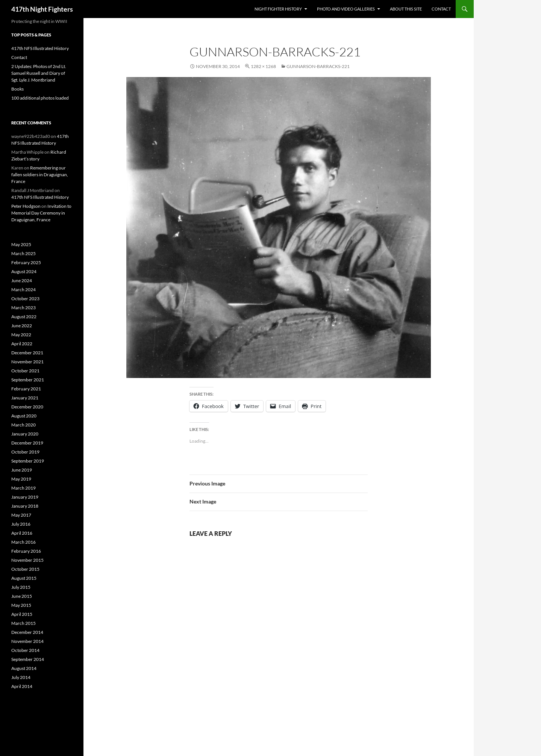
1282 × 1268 (263, 66)
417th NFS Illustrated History (40, 48)
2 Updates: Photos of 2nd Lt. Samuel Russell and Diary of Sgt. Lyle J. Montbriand (39, 73)
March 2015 (23, 623)
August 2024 (24, 271)
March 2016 (23, 542)
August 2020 (24, 416)
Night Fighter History (278, 9)
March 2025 (23, 253)
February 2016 (26, 551)
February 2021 (26, 389)
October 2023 (25, 299)
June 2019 (22, 470)
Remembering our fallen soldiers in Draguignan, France (40, 175)
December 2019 (27, 443)
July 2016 (21, 524)
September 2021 (28, 380)
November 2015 (27, 560)
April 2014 (22, 686)
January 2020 (25, 434)
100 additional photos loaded (40, 98)
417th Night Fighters (42, 9)
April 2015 (22, 614)
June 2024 (22, 280)
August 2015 (24, 578)
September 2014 (28, 659)
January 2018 (25, 506)
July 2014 (21, 677)
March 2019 (23, 488)
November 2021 (27, 362)
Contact (441, 9)
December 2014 (27, 632)
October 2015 (25, 569)
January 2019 (25, 497)
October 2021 (25, 371)
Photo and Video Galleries (346, 9)
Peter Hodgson (26, 206)
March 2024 (23, 290)
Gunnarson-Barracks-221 (318, 66)
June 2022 (22, 326)
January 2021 (25, 398)
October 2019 (25, 452)
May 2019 (21, 479)
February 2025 (26, 262)
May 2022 (21, 335)
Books (17, 89)
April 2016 (22, 533)
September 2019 (28, 461)
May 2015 (21, 605)
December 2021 (27, 353)
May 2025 (21, 244)
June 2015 (22, 596)
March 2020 (23, 425)
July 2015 (21, 587)
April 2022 (22, 344)
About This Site (406, 9)
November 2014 (27, 641)
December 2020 (27, 407)
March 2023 (23, 308)
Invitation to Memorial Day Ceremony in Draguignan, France (41, 213)
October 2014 (25, 650)
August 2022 (24, 317)
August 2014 (24, 668)
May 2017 (21, 515)
